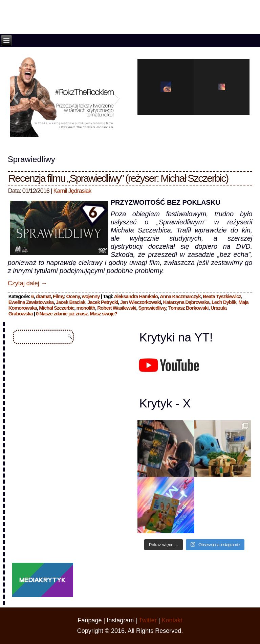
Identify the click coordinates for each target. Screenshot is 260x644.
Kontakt (172, 620)
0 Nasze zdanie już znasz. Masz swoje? (77, 314)
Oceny (73, 296)
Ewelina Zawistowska (31, 302)
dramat (43, 296)
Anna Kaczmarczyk (180, 296)
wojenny (91, 296)
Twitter (148, 620)
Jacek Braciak (71, 302)
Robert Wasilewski (117, 308)
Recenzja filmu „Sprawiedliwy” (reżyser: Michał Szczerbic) (118, 178)
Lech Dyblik (224, 302)
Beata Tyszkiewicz (222, 296)
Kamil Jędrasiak (72, 191)
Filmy (58, 296)
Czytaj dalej (27, 283)
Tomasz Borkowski (188, 308)
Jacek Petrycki (103, 302)
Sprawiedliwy (152, 308)
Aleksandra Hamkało (136, 296)
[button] (15, 98)
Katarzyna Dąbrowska (186, 302)
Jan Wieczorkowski (140, 302)
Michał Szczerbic (57, 308)
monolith (86, 308)
